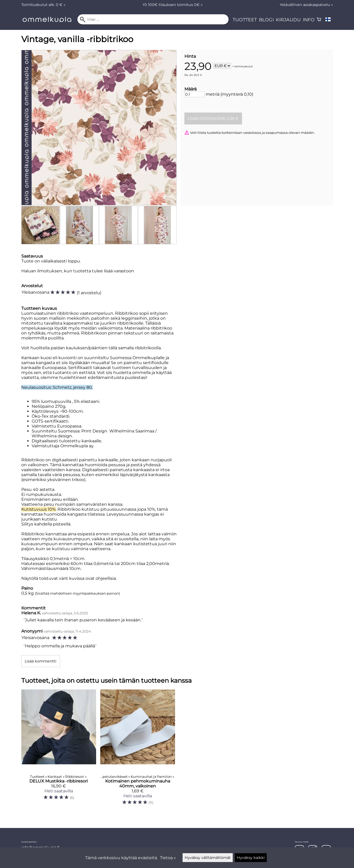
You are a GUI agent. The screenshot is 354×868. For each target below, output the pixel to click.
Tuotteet (245, 20)
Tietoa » (168, 858)
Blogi (266, 20)
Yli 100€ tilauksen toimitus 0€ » (173, 5)
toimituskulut (244, 66)
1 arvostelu (89, 293)
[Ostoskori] (319, 19)
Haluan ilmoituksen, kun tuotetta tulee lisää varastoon (78, 271)
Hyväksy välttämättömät (208, 858)
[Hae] (153, 19)
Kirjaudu (288, 20)
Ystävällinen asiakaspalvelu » (306, 5)
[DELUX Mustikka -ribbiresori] (59, 749)
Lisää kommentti (41, 661)
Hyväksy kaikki (251, 858)
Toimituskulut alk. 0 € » (43, 5)
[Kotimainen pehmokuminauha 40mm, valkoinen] (138, 749)
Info (309, 20)
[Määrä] (195, 94)
